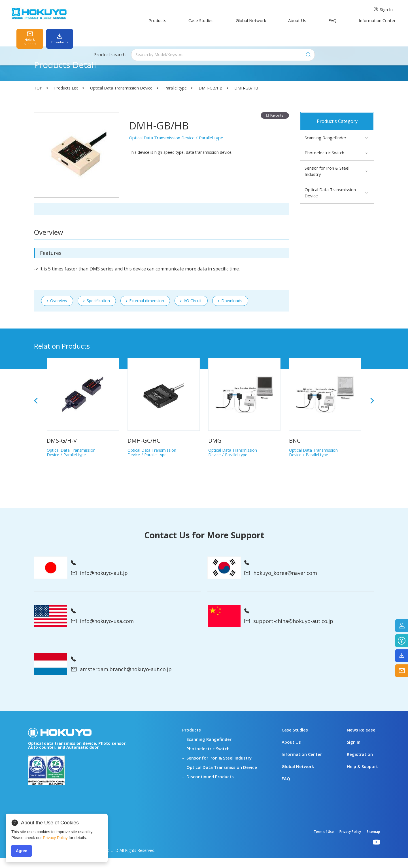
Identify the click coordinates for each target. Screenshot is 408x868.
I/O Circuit (193, 214)
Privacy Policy (350, 842)
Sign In (289, 9)
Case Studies (174, 21)
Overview (59, 311)
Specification (98, 214)
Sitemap (373, 842)
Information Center (316, 21)
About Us (253, 21)
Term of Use (324, 842)
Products (139, 21)
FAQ (280, 21)
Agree (22, 851)
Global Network (215, 21)
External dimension (147, 214)
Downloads (232, 214)
